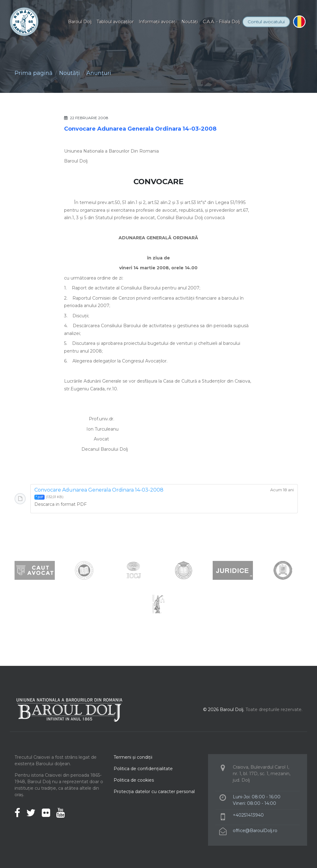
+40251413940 (248, 815)
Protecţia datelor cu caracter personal (154, 792)
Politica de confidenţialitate (143, 769)
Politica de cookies (134, 780)
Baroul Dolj (80, 22)
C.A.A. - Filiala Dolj (221, 22)
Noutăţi (190, 22)
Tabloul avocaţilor (115, 22)
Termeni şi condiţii (133, 757)
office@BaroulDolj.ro (255, 831)
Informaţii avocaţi (158, 22)
